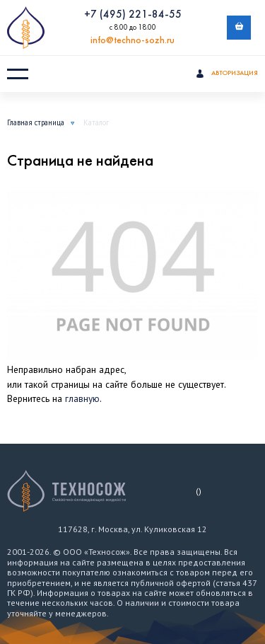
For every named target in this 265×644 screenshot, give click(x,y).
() (199, 491)
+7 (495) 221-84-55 (133, 15)
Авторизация (227, 74)
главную (82, 398)
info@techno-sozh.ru (132, 41)
